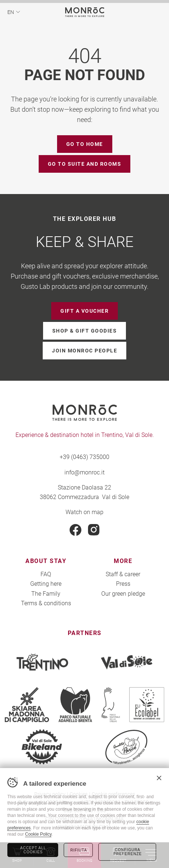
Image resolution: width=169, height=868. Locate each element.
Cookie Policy (38, 834)
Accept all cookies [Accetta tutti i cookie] (33, 850)
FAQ (46, 574)
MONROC (84, 12)
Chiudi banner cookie (159, 778)
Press (123, 583)
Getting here (46, 583)
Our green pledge (123, 593)
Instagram (94, 530)
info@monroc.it (84, 472)
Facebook (75, 530)
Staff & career (123, 574)
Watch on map (84, 512)
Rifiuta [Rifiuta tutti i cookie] (79, 850)
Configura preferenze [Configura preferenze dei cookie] (128, 852)
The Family (46, 593)
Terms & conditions (46, 603)
